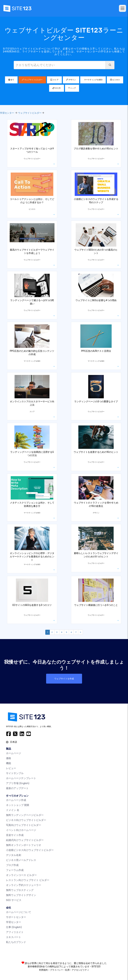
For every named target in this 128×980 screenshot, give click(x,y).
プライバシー (56, 970)
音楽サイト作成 (15, 835)
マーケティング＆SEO (93, 80)
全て (11, 80)
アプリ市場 (18, 783)
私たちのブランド (16, 942)
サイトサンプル (15, 773)
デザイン (71, 80)
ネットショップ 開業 (18, 805)
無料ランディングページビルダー (25, 815)
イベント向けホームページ (21, 830)
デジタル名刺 (14, 855)
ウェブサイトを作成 (64, 679)
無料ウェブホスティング (20, 890)
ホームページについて (19, 912)
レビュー (11, 768)
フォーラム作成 (15, 870)
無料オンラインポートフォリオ (24, 845)
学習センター (7, 113)
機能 (9, 763)
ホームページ (14, 753)
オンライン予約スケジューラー (24, 885)
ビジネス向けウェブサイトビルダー (26, 820)
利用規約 (43, 970)
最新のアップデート (17, 788)
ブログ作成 (12, 865)
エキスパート (14, 937)
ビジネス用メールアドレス (21, 860)
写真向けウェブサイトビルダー (24, 825)
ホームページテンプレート (21, 778)
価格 (9, 758)
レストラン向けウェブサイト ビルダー (28, 880)
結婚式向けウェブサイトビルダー (25, 840)
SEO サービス (14, 900)
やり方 (57, 88)
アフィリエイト (15, 932)
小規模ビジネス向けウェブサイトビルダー (30, 850)
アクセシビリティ (80, 970)
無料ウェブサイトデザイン (21, 895)
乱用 (67, 970)
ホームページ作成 (16, 800)
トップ (72, 88)
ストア (54, 80)
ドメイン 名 (13, 810)
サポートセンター (16, 917)
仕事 (14, 927)
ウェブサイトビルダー (32, 80)
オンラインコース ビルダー (21, 875)
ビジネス (115, 80)
